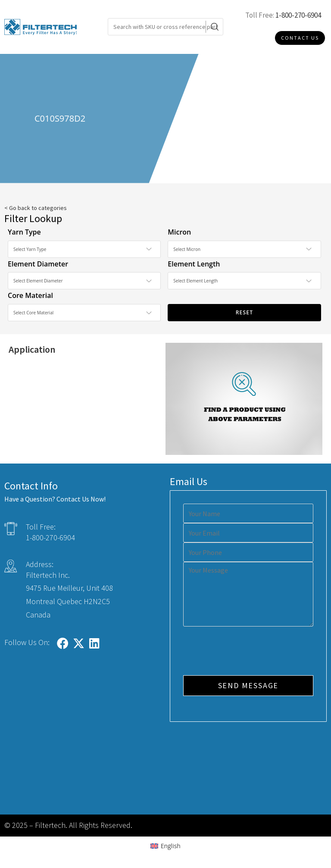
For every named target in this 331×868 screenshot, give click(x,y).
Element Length (194, 264)
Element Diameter (38, 264)
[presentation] (249, 652)
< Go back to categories (36, 208)
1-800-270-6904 (298, 15)
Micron (179, 232)
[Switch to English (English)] (165, 846)
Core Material (30, 295)
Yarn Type (24, 232)
